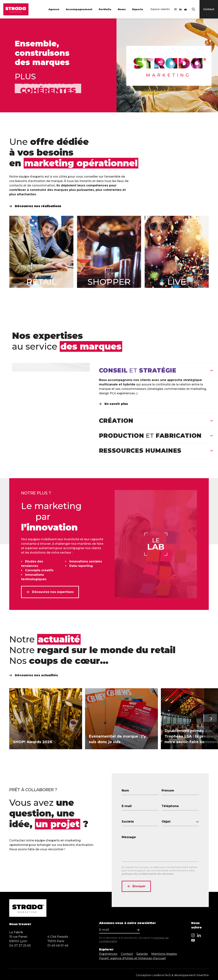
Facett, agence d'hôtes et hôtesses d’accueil (132, 958)
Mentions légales (164, 954)
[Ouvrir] (212, 421)
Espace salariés (160, 9)
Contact (127, 954)
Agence (54, 9)
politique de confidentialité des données (148, 874)
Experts (138, 9)
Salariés (142, 954)
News (122, 9)
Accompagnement (79, 9)
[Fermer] (212, 370)
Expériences (108, 954)
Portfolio (105, 9)
